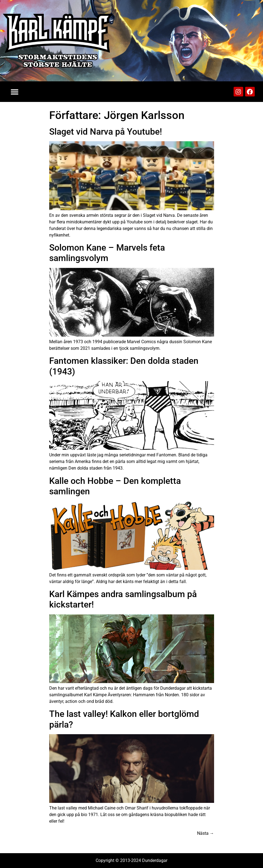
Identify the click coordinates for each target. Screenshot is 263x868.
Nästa (206, 833)
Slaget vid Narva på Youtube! (106, 132)
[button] (14, 92)
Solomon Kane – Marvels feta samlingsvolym (107, 253)
